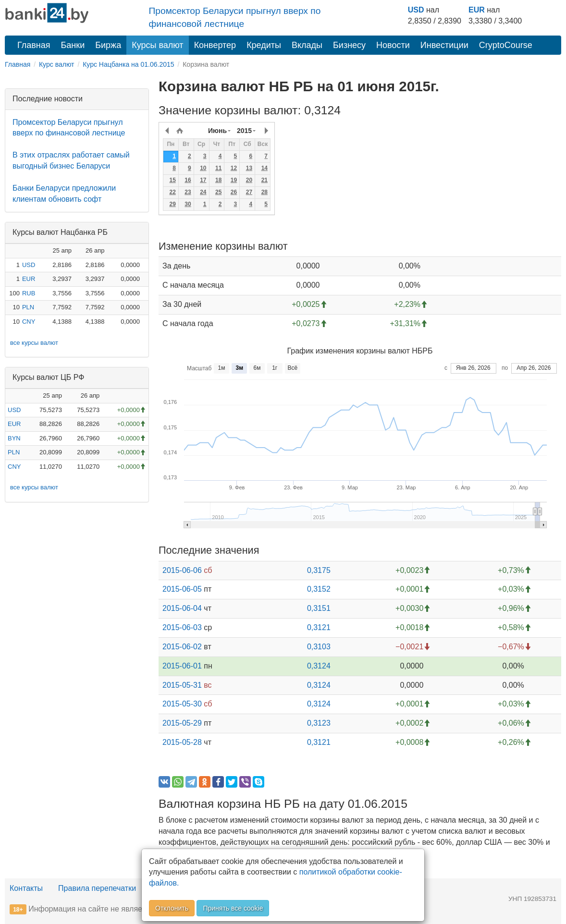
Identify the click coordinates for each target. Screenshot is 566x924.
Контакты (26, 888)
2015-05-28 (182, 742)
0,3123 (319, 723)
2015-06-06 (182, 570)
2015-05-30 (182, 704)
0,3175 (319, 570)
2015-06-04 (182, 608)
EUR (477, 10)
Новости (393, 45)
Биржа (108, 45)
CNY (29, 322)
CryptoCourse (506, 45)
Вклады (307, 45)
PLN (28, 307)
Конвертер (215, 45)
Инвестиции (444, 45)
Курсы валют (157, 45)
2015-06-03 (182, 627)
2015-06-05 (182, 589)
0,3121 (319, 627)
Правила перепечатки (97, 888)
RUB (29, 293)
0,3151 (319, 608)
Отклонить (172, 908)
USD (416, 10)
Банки (73, 45)
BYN (14, 438)
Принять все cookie (233, 908)
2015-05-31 (182, 685)
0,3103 (319, 647)
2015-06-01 (182, 666)
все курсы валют (34, 343)
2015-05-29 (182, 723)
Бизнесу (349, 45)
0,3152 (319, 589)
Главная (34, 45)
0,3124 (319, 666)
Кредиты (264, 45)
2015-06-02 (182, 647)
